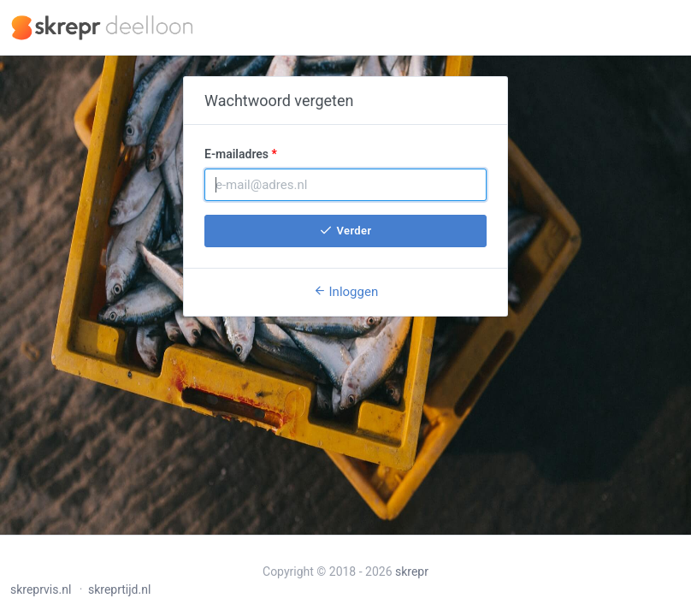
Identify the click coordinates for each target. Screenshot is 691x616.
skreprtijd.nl (119, 589)
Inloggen (345, 292)
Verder (345, 230)
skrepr (412, 572)
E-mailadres (236, 154)
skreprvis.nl (41, 589)
